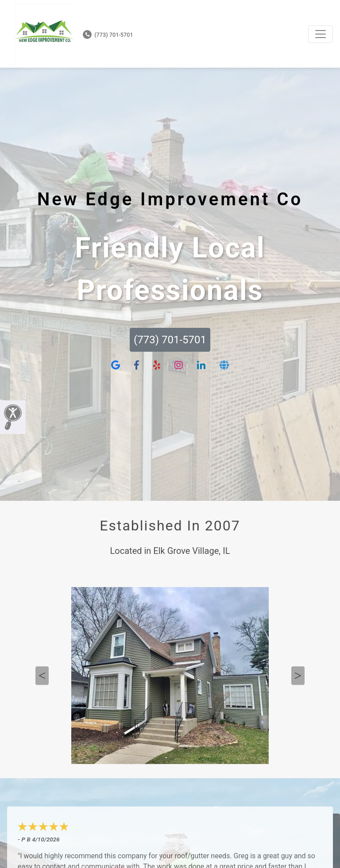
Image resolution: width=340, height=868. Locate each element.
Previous (42, 676)
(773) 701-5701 (108, 35)
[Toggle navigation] (321, 34)
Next (298, 676)
